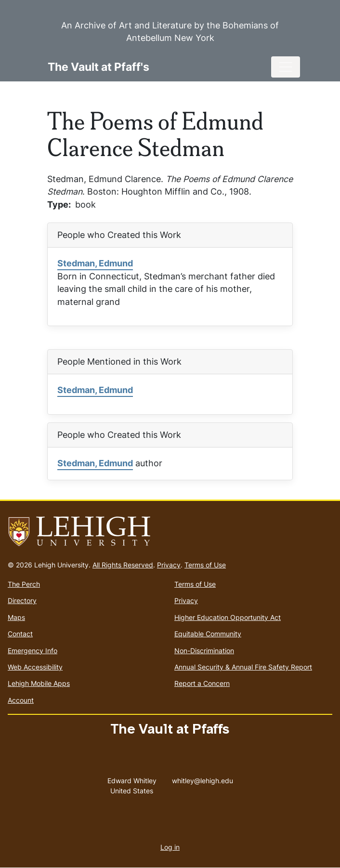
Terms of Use (205, 565)
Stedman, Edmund (95, 263)
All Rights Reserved (123, 565)
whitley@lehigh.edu (203, 778)
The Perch (24, 584)
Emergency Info (33, 651)
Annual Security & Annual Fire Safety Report (243, 667)
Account (21, 700)
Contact (20, 634)
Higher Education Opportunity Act (228, 617)
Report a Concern (202, 683)
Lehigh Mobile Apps (39, 683)
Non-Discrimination (204, 651)
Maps (16, 617)
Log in (170, 847)
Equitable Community (208, 634)
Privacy (169, 565)
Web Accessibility (35, 667)
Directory (22, 600)
